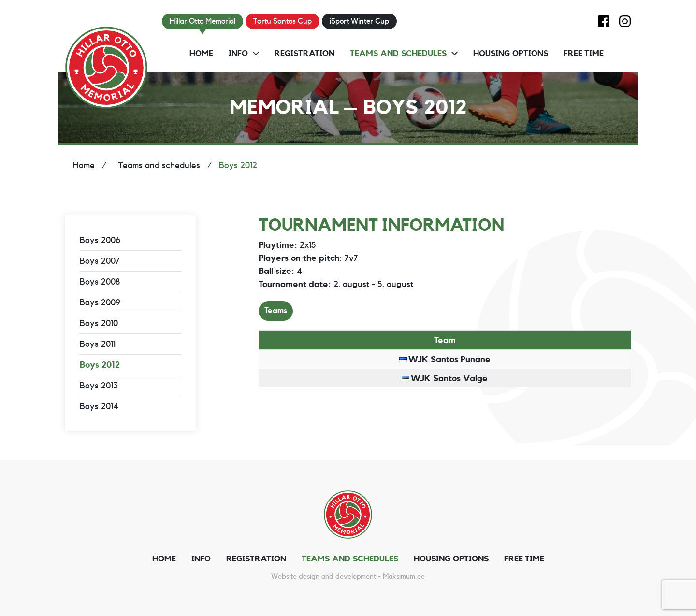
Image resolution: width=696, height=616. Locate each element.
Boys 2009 (100, 302)
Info (238, 53)
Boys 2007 (100, 261)
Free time (584, 53)
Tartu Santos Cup (283, 21)
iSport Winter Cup (359, 21)
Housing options (511, 53)
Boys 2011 (98, 344)
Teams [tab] (276, 311)
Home (201, 53)
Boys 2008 (100, 282)
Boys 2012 (100, 365)
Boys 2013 (99, 386)
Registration (304, 53)
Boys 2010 (99, 323)
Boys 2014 (99, 406)
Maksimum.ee (404, 577)
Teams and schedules (398, 53)
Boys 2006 (100, 240)
